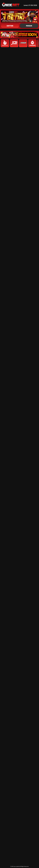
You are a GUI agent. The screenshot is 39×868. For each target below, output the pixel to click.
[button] (19, 457)
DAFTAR (10, 26)
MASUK (29, 26)
